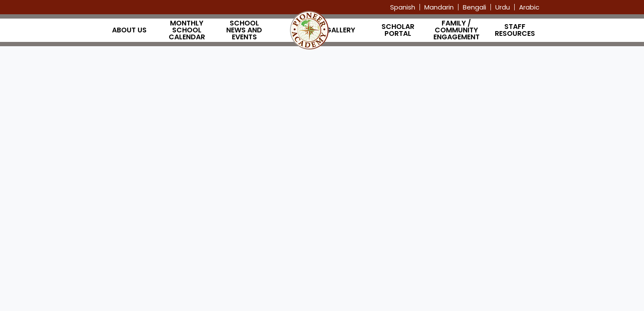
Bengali (474, 7)
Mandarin (439, 7)
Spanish (403, 7)
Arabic (529, 7)
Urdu (503, 7)
